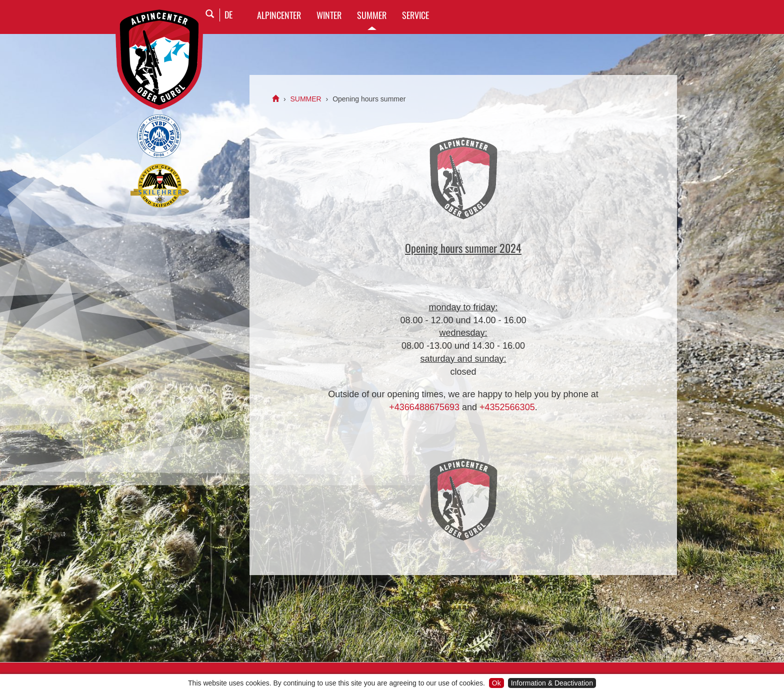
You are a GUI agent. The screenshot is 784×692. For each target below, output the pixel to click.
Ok (496, 683)
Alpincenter (279, 15)
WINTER (329, 15)
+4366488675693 (424, 407)
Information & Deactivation (552, 683)
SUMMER (372, 15)
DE (228, 14)
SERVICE (415, 15)
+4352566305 (507, 407)
